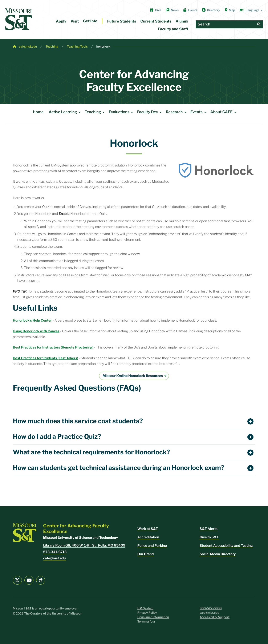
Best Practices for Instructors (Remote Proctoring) (53, 347)
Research (177, 112)
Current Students (156, 21)
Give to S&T (209, 537)
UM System (145, 608)
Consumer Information (153, 617)
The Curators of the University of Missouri (53, 614)
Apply (61, 21)
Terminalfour (146, 622)
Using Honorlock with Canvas (36, 331)
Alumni (182, 21)
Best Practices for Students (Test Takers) (45, 358)
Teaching (52, 47)
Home (38, 112)
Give (156, 10)
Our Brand (146, 554)
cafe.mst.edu (28, 47)
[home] (19, 19)
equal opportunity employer (58, 609)
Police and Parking (152, 546)
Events (190, 10)
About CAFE (224, 112)
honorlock (103, 47)
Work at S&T (148, 529)
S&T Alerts (209, 529)
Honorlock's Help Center (32, 320)
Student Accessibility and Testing (226, 546)
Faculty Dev (150, 112)
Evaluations (122, 112)
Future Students (122, 21)
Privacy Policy (147, 613)
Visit (75, 21)
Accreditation (148, 537)
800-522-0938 (211, 608)
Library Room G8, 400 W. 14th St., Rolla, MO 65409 (84, 545)
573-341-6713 (55, 552)
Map (230, 10)
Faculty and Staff (173, 29)
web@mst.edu (209, 613)
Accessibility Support (215, 617)
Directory (211, 10)
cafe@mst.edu (54, 558)
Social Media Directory (218, 554)
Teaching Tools (77, 47)
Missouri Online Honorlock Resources (133, 376)
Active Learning (65, 112)
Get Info (90, 21)
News (172, 10)
